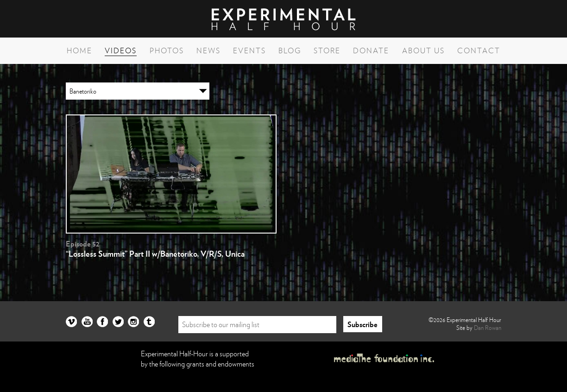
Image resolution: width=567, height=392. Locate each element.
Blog (290, 51)
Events (249, 51)
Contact (479, 51)
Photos (167, 51)
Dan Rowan (488, 328)
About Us (423, 51)
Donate (371, 51)
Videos (121, 51)
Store (327, 51)
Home (79, 51)
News (208, 51)
